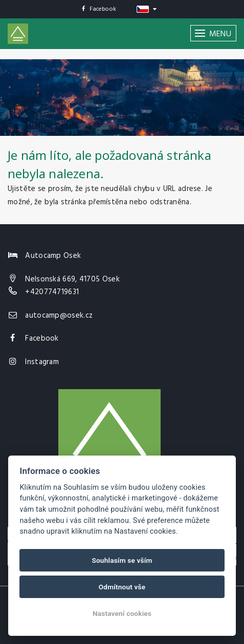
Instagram (42, 362)
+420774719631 (52, 292)
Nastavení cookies (122, 613)
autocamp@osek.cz (59, 316)
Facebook (99, 9)
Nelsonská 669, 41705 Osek (72, 279)
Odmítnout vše (122, 587)
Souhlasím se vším (122, 560)
